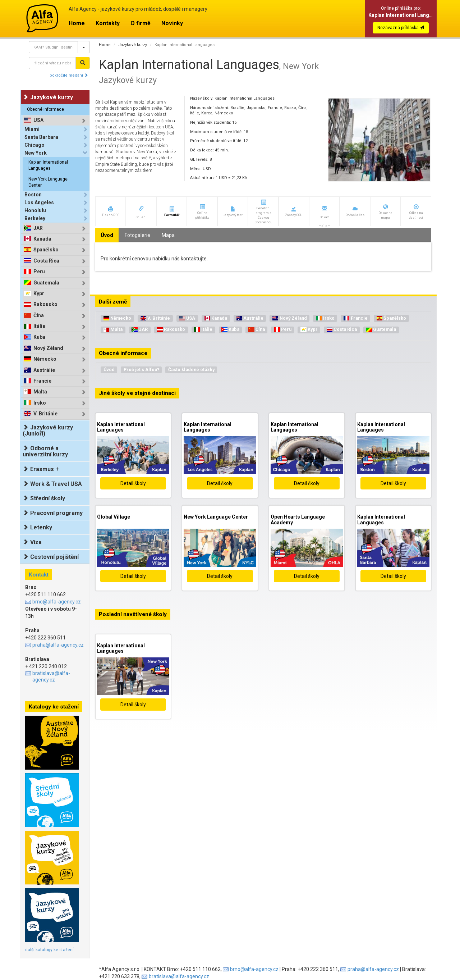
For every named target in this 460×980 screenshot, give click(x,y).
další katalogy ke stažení (49, 950)
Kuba (39, 337)
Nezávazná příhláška (401, 28)
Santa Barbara (41, 137)
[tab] (56, 120)
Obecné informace (45, 109)
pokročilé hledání (69, 75)
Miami (32, 129)
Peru (39, 272)
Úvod (109, 370)
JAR (38, 228)
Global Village (114, 517)
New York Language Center (48, 182)
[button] (111, 211)
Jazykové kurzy (133, 45)
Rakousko (45, 304)
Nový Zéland (48, 348)
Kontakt (39, 575)
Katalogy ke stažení (54, 707)
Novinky (172, 23)
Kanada (42, 239)
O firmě (141, 23)
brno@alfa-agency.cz (57, 602)
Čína (39, 316)
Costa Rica (46, 261)
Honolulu (35, 210)
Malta (40, 392)
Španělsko (46, 250)
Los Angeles (39, 202)
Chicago (34, 145)
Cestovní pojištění (51, 557)
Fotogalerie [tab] (137, 235)
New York (36, 153)
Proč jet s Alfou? (141, 370)
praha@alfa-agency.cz (58, 645)
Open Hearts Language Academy (298, 519)
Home (77, 23)
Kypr (39, 294)
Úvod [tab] (107, 235)
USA (38, 120)
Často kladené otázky (191, 370)
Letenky (37, 527)
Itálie (39, 326)
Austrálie (44, 370)
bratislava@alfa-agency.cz (51, 676)
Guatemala (46, 283)
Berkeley (35, 218)
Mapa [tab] (168, 235)
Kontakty (108, 23)
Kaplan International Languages (48, 165)
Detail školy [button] (133, 483)
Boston (33, 195)
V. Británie (45, 414)
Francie (42, 381)
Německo (45, 359)
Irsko (40, 403)
